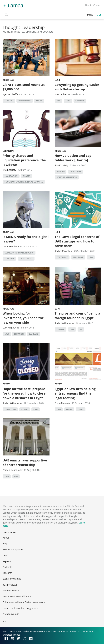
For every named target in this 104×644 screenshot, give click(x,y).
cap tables (76, 172)
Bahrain (33, 334)
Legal (39, 101)
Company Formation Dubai (19, 253)
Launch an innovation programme (20, 608)
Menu (90, 15)
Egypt (58, 309)
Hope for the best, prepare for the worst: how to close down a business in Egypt (24, 393)
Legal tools (26, 259)
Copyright (62, 257)
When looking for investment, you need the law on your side (23, 318)
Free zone (78, 257)
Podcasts (7, 567)
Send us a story (11, 590)
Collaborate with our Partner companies (24, 602)
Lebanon (8, 151)
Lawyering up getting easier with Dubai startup (77, 87)
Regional (8, 80)
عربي (99, 15)
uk (81, 329)
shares (27, 176)
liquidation (11, 176)
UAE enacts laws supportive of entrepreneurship (25, 463)
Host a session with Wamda (17, 596)
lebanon (19, 334)
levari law (10, 409)
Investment (25, 101)
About (88, 5)
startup (9, 101)
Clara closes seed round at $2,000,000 (24, 87)
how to (61, 172)
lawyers (80, 101)
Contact (97, 5)
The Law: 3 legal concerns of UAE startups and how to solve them (77, 241)
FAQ (5, 543)
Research (7, 573)
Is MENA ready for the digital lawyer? (26, 239)
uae (59, 101)
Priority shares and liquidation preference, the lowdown (24, 160)
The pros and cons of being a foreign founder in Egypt (77, 316)
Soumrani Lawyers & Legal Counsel (24, 182)
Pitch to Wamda (11, 614)
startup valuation (67, 177)
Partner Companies (13, 549)
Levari (25, 409)
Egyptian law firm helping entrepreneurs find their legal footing (75, 393)
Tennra (61, 329)
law (68, 101)
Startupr (9, 259)
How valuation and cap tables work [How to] (73, 158)
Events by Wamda (12, 579)
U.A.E (58, 80)
